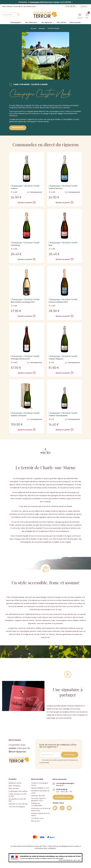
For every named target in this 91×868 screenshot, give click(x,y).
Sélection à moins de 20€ (18, 804)
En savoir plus (18, 128)
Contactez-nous (37, 818)
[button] (63, 797)
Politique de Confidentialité (37, 804)
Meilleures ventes (15, 783)
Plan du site (35, 821)
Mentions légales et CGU (40, 788)
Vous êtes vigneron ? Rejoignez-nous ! (39, 799)
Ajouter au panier (27, 202)
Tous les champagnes (17, 807)
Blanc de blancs (14, 786)
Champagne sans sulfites (18, 791)
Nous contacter (7, 6)
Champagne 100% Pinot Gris (41, 2)
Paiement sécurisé (38, 796)
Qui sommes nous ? (30, 6)
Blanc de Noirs (14, 788)
